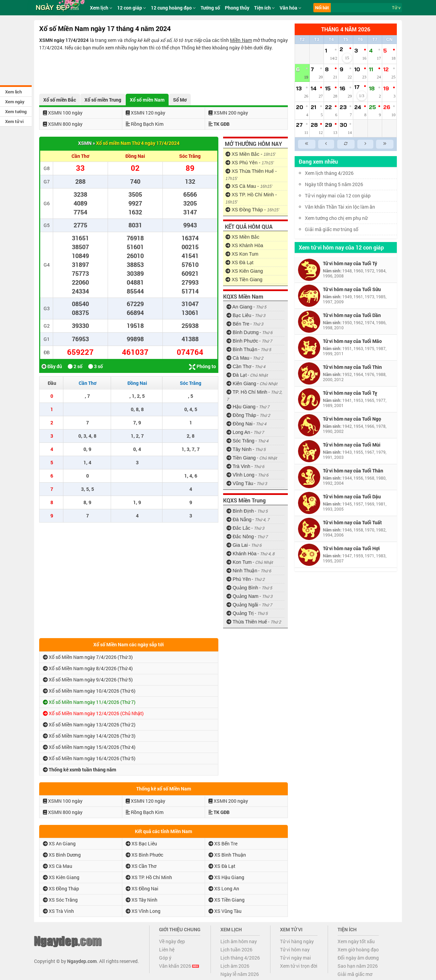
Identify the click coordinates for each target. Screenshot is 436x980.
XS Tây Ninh (142, 900)
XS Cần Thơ (141, 866)
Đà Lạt (237, 375)
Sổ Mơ (180, 100)
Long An (238, 432)
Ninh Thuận (242, 571)
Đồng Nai (239, 424)
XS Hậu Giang (226, 877)
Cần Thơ (239, 366)
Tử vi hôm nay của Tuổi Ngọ (352, 419)
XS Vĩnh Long (143, 911)
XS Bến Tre (223, 843)
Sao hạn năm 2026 (358, 966)
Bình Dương (243, 332)
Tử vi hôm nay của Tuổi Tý (350, 263)
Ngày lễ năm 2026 (240, 974)
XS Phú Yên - (250, 163)
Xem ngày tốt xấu (356, 941)
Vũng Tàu (240, 483)
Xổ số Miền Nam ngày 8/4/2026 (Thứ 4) (88, 668)
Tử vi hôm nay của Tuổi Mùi (352, 445)
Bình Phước (242, 341)
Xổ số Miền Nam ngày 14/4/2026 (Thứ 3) (89, 736)
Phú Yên (239, 579)
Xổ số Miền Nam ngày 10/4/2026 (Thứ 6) (89, 691)
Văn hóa (291, 8)
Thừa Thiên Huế (247, 622)
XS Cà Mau (58, 866)
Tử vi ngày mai (295, 958)
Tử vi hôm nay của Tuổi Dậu (352, 496)
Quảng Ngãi (242, 605)
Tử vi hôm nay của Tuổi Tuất (352, 522)
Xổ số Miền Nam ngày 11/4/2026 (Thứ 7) (89, 702)
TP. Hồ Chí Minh (247, 392)
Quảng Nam (243, 596)
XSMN (85, 143)
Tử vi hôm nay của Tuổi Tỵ (350, 393)
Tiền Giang (241, 458)
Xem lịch (13, 92)
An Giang (239, 307)
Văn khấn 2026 (179, 966)
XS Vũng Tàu (225, 911)
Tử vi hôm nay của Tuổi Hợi (351, 548)
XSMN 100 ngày (63, 113)
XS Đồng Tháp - (252, 210)
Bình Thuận (242, 349)
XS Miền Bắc (242, 237)
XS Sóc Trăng (60, 900)
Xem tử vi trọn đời (299, 966)
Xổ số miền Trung (103, 100)
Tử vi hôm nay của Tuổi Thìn (352, 367)
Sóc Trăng (240, 441)
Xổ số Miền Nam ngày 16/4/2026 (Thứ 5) (89, 758)
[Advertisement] (163, 70)
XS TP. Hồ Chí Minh (149, 877)
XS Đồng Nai (142, 888)
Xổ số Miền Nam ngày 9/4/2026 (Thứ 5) (88, 680)
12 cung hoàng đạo (173, 8)
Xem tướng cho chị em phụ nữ (336, 218)
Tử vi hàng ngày (297, 941)
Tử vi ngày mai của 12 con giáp (338, 195)
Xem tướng (16, 111)
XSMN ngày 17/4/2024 (64, 40)
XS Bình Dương (62, 855)
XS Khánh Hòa (244, 245)
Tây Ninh (239, 449)
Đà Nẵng (239, 519)
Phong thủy (237, 8)
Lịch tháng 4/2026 (240, 958)
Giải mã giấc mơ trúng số (332, 229)
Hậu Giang (241, 407)
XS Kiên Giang (244, 271)
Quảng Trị (240, 613)
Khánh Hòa (242, 554)
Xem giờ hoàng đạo (358, 949)
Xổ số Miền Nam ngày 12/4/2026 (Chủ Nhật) (93, 713)
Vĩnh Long (240, 475)
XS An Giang (59, 843)
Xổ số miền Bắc (60, 100)
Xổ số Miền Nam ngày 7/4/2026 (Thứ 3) (88, 657)
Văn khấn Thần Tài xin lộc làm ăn (340, 207)
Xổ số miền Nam (147, 100)
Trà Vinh (238, 466)
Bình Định (240, 511)
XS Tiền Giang (244, 280)
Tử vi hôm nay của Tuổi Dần (352, 315)
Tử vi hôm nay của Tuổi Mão (352, 341)
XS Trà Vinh (58, 911)
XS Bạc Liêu (141, 843)
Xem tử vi (14, 121)
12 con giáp (132, 8)
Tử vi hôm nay (295, 949)
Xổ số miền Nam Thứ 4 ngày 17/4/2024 (138, 143)
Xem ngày (15, 102)
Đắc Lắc (238, 528)
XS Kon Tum (242, 254)
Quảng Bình (242, 588)
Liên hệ (167, 949)
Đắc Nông (240, 537)
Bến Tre (238, 324)
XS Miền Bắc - (251, 154)
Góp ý (165, 958)
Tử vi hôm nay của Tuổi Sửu (352, 289)
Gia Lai (237, 545)
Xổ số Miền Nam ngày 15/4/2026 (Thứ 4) (89, 747)
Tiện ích (264, 8)
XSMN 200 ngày (228, 113)
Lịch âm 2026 (235, 966)
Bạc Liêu (239, 315)
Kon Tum (239, 562)
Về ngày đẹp (172, 941)
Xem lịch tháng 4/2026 (329, 173)
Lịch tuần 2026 (236, 949)
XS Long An (224, 888)
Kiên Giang (241, 383)
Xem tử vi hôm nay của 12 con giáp (341, 247)
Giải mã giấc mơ (355, 974)
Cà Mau (238, 358)
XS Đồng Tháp (61, 888)
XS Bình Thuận (227, 855)
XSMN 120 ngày (145, 113)
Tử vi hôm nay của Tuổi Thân (353, 471)
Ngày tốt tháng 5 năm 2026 (339, 184)
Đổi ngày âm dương (358, 958)
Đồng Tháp (241, 415)
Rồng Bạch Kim (145, 124)
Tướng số (210, 8)
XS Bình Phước (144, 855)
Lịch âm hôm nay (239, 941)
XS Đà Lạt (239, 262)
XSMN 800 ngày (63, 124)
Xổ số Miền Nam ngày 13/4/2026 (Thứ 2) (89, 725)
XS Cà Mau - (249, 186)
